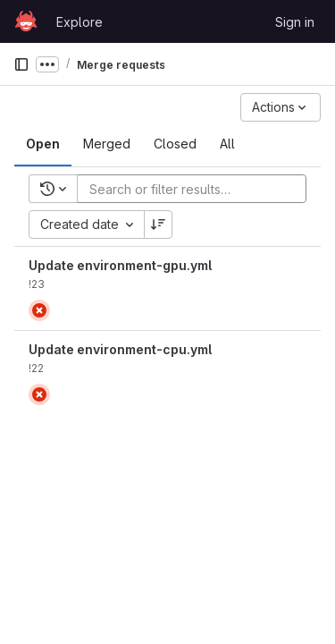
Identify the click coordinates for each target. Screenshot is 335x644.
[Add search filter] (197, 189)
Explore (80, 22)
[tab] (43, 144)
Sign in (295, 22)
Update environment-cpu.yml (120, 349)
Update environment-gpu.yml (120, 265)
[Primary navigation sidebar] (21, 64)
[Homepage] (26, 21)
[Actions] (281, 107)
